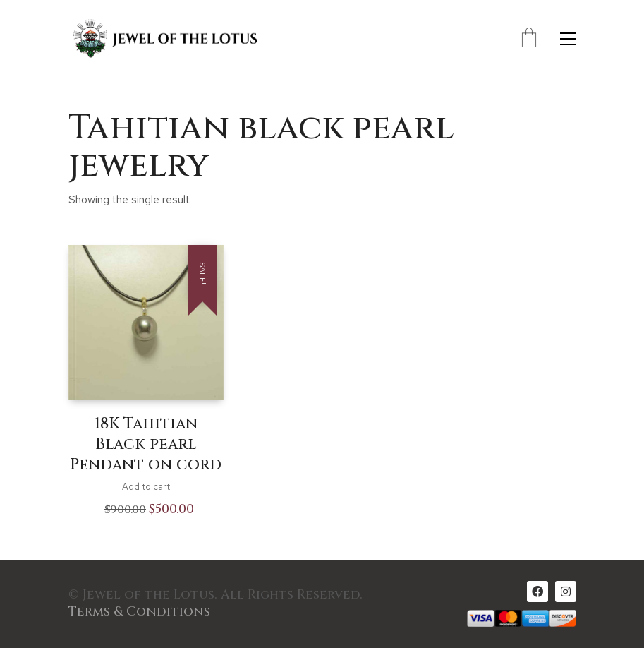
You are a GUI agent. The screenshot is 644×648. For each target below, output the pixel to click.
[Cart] (529, 39)
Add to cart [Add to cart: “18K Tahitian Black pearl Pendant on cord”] (146, 487)
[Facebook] (537, 592)
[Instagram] (566, 592)
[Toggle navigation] (568, 39)
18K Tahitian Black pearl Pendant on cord (146, 444)
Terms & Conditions (139, 612)
